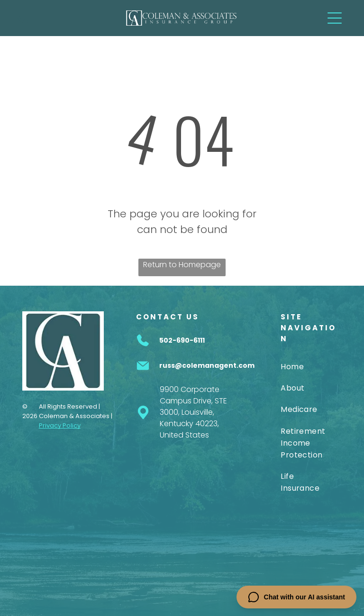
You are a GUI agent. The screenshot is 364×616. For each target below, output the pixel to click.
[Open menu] (335, 18)
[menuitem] (303, 366)
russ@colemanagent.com (207, 365)
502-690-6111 (182, 340)
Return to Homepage (182, 265)
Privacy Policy (60, 425)
